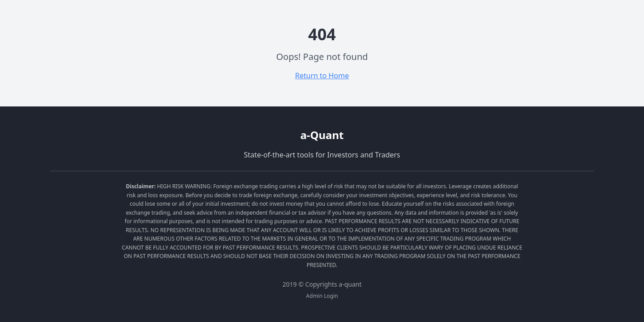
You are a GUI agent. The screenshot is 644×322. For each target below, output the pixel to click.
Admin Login (322, 296)
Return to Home (322, 76)
